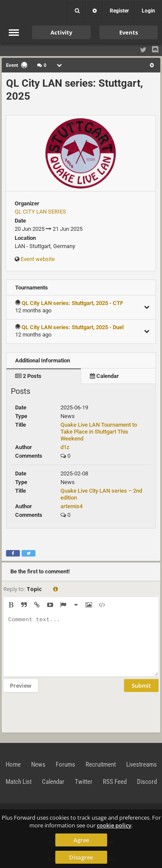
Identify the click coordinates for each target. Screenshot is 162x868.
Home (13, 764)
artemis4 (71, 506)
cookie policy (114, 825)
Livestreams (141, 764)
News (38, 764)
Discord (147, 782)
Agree (81, 840)
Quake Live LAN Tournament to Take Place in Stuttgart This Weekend (99, 432)
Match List (19, 782)
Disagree (81, 857)
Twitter (84, 782)
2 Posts (28, 376)
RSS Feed (115, 782)
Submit (141, 686)
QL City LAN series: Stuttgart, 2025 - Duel (73, 327)
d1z (65, 447)
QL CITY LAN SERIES (40, 212)
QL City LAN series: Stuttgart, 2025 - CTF (72, 303)
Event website (38, 259)
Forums (65, 764)
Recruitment (101, 764)
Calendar (104, 376)
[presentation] (69, 711)
